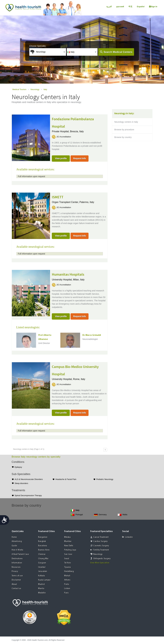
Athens (67, 580)
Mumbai (68, 541)
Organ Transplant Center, (66, 202)
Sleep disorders (21, 483)
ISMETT (58, 197)
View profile (61, 158)
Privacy (15, 571)
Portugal (77, 515)
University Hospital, (62, 280)
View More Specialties (100, 563)
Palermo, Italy (87, 202)
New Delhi (69, 546)
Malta (123, 515)
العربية (109, 7)
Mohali (67, 576)
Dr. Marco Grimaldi (92, 335)
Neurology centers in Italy (126, 122)
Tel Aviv (68, 563)
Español (141, 7)
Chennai (42, 554)
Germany (100, 515)
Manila (41, 589)
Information (17, 563)
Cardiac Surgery (100, 541)
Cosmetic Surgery (101, 546)
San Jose (68, 554)
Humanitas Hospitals (68, 275)
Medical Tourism (19, 89)
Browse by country (123, 137)
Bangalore (43, 537)
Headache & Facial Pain (66, 479)
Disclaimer (16, 580)
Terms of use (17, 576)
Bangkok (42, 541)
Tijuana (68, 567)
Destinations (17, 559)
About (14, 584)
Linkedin (127, 537)
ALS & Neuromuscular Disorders (29, 479)
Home (14, 537)
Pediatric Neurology (105, 479)
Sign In (153, 6)
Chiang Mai (43, 559)
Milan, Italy (79, 280)
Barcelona (43, 546)
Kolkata (42, 576)
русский (120, 7)
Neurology (35, 89)
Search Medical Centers (118, 52)
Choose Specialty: (38, 46)
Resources (16, 567)
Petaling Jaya (70, 550)
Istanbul (42, 567)
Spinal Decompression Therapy (28, 495)
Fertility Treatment (101, 550)
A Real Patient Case (20, 554)
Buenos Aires (44, 550)
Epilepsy (18, 467)
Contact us (16, 589)
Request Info (80, 158)
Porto (67, 584)
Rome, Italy (79, 379)
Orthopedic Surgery (102, 559)
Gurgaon (42, 563)
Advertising (17, 541)
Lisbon (67, 589)
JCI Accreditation (64, 137)
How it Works (18, 550)
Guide (14, 546)
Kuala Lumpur (44, 580)
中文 (130, 7)
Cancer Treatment (101, 537)
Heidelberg (69, 571)
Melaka (67, 537)
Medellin (42, 593)
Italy (45, 89)
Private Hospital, (61, 131)
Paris (66, 593)
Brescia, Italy (77, 131)
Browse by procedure (124, 130)
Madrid (41, 584)
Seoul (67, 559)
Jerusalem (43, 571)
